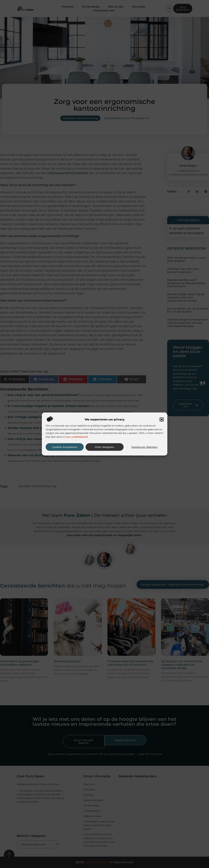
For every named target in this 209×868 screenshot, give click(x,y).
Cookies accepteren (65, 447)
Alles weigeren (105, 447)
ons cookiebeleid (77, 437)
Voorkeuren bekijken (144, 447)
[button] (162, 419)
